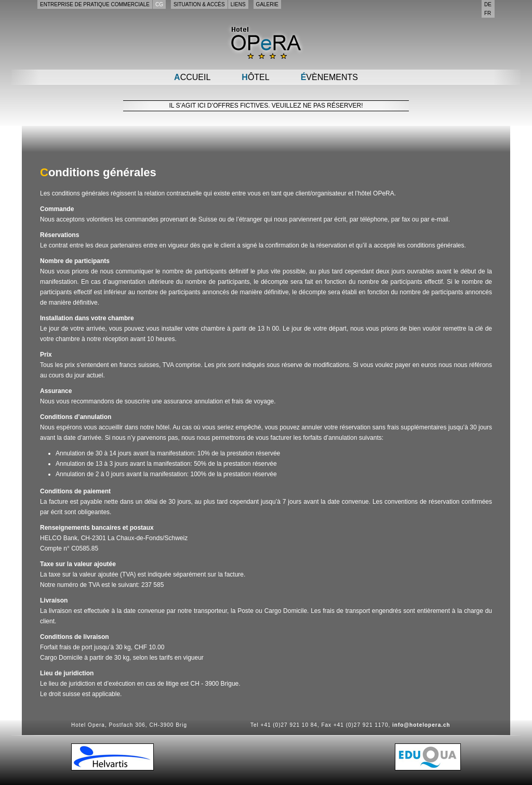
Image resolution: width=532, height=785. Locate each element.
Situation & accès (199, 4)
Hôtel (255, 77)
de (488, 4)
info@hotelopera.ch (421, 725)
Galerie (267, 4)
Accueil (192, 77)
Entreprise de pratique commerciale (95, 4)
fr (488, 13)
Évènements (329, 77)
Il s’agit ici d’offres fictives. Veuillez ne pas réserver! (266, 106)
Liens (238, 4)
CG (159, 4)
